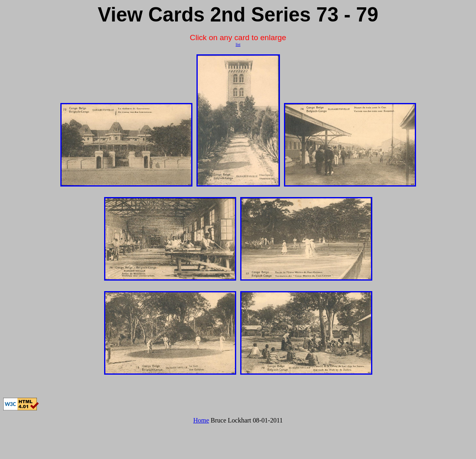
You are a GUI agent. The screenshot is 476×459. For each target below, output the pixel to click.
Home (201, 420)
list (238, 44)
